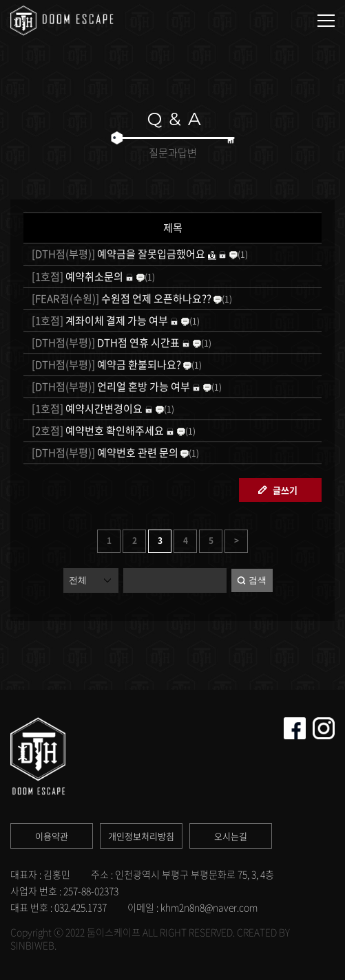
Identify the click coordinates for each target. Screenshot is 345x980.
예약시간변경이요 (86, 409)
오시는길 (231, 836)
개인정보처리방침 (141, 836)
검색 (258, 580)
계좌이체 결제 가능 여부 (99, 320)
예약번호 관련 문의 (104, 453)
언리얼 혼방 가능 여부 (110, 386)
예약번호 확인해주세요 (97, 431)
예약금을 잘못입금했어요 (117, 254)
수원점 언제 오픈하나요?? (121, 298)
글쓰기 (285, 490)
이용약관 (52, 836)
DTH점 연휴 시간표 (105, 342)
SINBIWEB (32, 945)
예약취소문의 (76, 276)
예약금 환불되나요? (105, 364)
